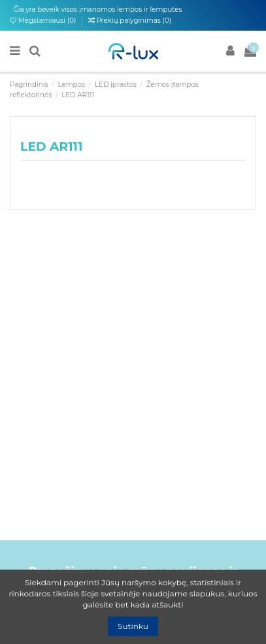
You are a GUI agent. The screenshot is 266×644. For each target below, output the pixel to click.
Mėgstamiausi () (44, 21)
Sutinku (133, 626)
